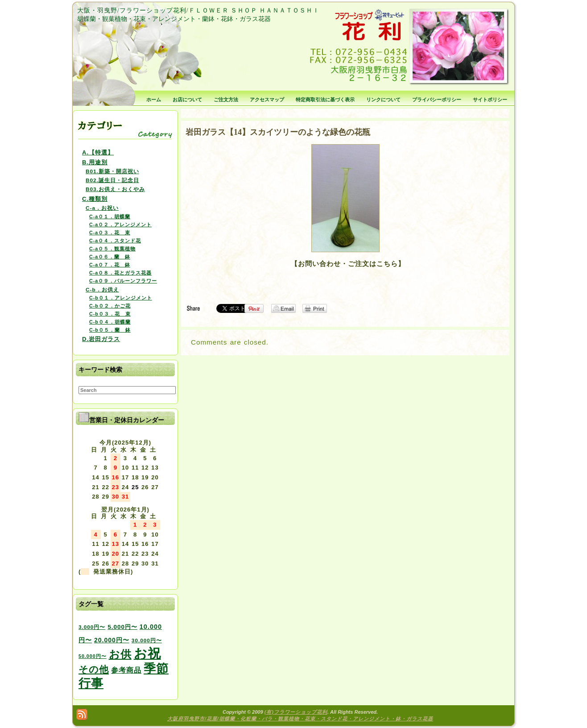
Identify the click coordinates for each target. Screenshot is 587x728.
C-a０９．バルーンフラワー (123, 281)
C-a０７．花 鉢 (110, 265)
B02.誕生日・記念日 (112, 180)
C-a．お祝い (102, 208)
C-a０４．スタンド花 (115, 241)
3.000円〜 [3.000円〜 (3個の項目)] (92, 627)
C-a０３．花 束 (110, 233)
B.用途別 (95, 162)
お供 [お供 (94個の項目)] (120, 654)
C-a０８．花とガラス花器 (120, 273)
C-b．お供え (102, 289)
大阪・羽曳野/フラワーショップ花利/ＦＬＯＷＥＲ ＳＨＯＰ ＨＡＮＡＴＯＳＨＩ (198, 10)
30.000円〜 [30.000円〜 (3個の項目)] (147, 640)
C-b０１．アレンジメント (121, 298)
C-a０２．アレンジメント (120, 225)
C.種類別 (95, 199)
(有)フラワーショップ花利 (296, 712)
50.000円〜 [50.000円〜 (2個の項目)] (93, 656)
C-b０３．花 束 (110, 314)
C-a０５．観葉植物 (112, 249)
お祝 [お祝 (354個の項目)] (147, 653)
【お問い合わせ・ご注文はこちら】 (348, 264)
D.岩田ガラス (101, 339)
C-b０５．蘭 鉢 (110, 330)
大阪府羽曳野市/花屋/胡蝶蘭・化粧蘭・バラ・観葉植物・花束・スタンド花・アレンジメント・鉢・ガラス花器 (300, 719)
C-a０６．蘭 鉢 (110, 257)
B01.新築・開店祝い (112, 171)
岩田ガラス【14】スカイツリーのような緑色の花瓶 (278, 132)
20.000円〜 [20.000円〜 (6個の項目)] (112, 640)
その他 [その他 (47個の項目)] (94, 670)
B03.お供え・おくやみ (115, 189)
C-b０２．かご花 (110, 306)
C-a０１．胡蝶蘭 (110, 216)
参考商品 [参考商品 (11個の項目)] (126, 670)
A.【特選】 (98, 152)
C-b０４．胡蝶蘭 (110, 322)
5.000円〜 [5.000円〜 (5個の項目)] (122, 627)
